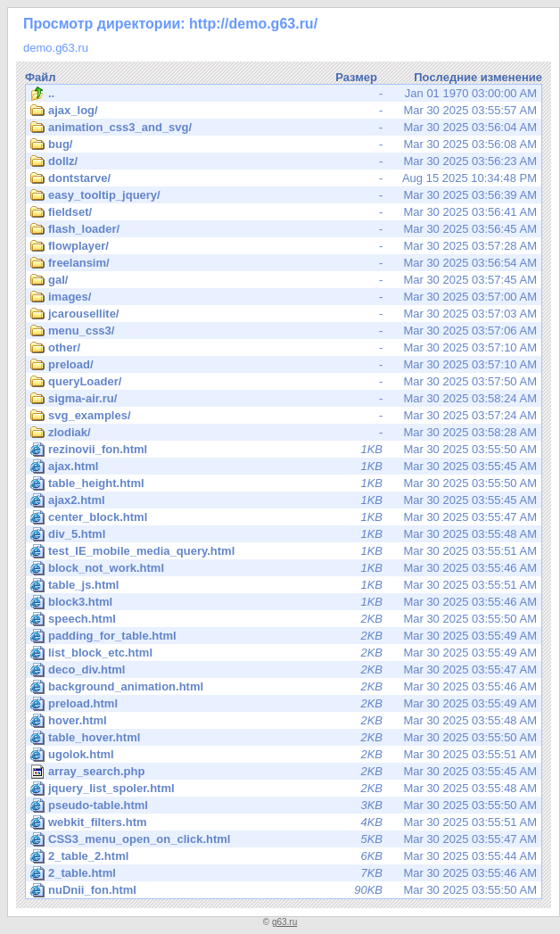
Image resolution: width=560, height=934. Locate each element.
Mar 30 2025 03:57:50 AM (284, 382)
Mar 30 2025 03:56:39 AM (284, 195)
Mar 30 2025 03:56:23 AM (284, 161)
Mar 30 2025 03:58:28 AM (284, 433)
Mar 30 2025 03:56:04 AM (284, 128)
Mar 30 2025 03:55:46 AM (284, 568)
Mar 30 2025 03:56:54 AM (284, 263)
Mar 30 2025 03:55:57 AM (284, 111)
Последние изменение (478, 77)
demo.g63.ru (56, 48)
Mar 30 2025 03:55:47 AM (284, 517)
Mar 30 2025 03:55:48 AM (284, 534)
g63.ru (284, 922)
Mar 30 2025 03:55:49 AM (284, 636)
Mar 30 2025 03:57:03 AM (284, 314)
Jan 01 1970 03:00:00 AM (284, 94)
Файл (41, 77)
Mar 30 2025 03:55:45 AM (284, 467)
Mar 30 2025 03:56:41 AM (284, 212)
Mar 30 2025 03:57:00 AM (284, 297)
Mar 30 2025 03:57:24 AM (284, 416)
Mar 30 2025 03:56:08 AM (284, 145)
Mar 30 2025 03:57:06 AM (284, 331)
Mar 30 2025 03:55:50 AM (284, 450)
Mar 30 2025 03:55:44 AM (284, 856)
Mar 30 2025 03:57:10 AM (284, 348)
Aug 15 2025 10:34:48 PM (284, 178)
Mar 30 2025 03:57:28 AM (284, 246)
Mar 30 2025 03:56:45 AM (284, 229)
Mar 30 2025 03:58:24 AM (284, 399)
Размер (356, 77)
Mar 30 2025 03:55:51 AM (284, 551)
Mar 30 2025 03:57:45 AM (284, 280)
